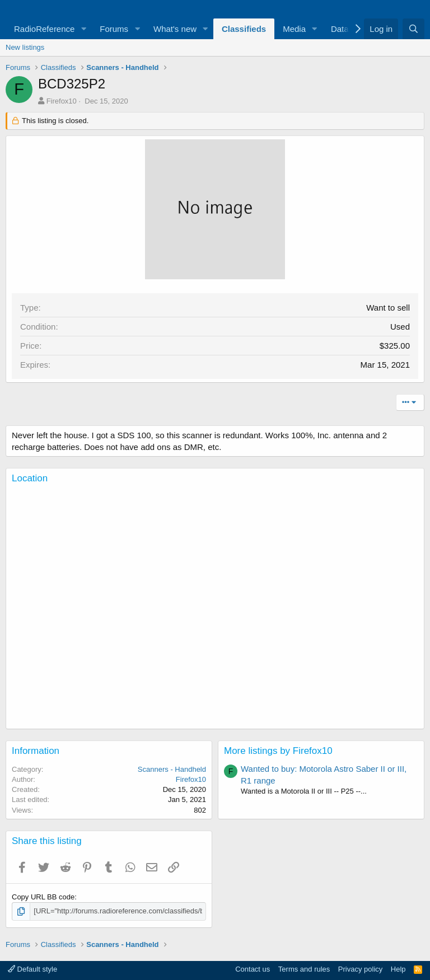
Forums (114, 29)
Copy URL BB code (43, 897)
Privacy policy (360, 969)
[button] (83, 29)
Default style (32, 969)
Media (294, 29)
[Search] (413, 29)
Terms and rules (304, 969)
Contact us (253, 969)
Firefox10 (62, 101)
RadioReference (44, 29)
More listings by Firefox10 (278, 751)
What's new (175, 29)
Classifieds (244, 29)
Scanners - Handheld (172, 769)
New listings (25, 47)
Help (398, 969)
